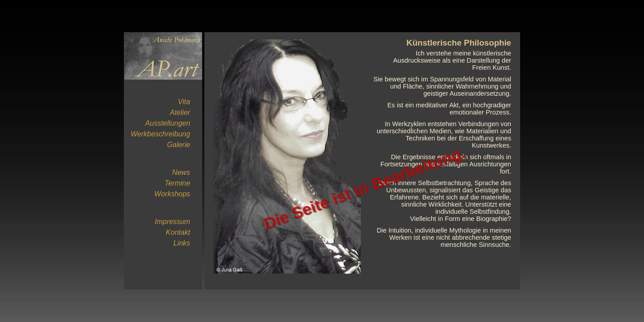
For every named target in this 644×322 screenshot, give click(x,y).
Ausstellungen (168, 123)
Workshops (172, 194)
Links (182, 243)
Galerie (179, 145)
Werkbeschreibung (160, 134)
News (181, 172)
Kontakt (178, 232)
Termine (177, 183)
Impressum (172, 222)
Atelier (180, 112)
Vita (184, 102)
